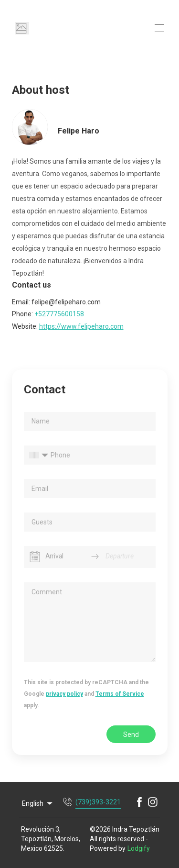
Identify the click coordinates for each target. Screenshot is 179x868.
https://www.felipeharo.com (81, 326)
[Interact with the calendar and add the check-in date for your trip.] (35, 556)
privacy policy (64, 694)
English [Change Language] (38, 803)
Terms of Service (120, 694)
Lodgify (139, 848)
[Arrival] (65, 556)
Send (131, 734)
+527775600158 (59, 314)
